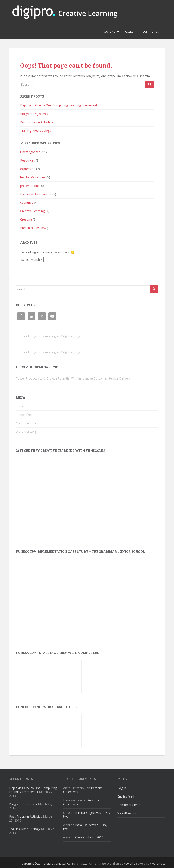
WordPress (158, 864)
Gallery (131, 32)
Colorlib (130, 864)
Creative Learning (32, 211)
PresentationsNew (33, 228)
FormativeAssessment (36, 194)
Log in (20, 406)
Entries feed (24, 415)
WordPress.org (26, 432)
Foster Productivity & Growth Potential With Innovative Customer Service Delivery (73, 378)
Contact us (150, 32)
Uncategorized (30, 152)
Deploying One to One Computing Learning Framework (59, 105)
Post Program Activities (37, 122)
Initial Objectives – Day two (87, 814)
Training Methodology (36, 131)
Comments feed (27, 423)
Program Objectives (34, 114)
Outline (109, 32)
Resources (28, 160)
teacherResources (33, 177)
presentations (30, 186)
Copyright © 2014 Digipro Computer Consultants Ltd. (54, 864)
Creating (26, 219)
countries (27, 203)
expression (28, 169)
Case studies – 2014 (89, 837)
